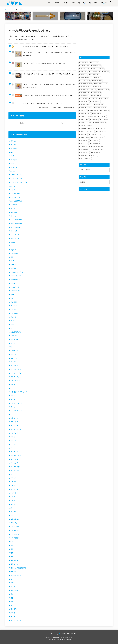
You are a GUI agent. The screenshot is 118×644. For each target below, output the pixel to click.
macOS (13, 310)
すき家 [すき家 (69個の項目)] (104, 119)
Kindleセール (15, 287)
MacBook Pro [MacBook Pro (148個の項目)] (101, 108)
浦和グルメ (14, 560)
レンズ (13, 497)
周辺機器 (14, 512)
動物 (12, 508)
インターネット (16, 377)
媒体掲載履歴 (15, 519)
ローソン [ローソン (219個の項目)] (101, 128)
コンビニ (14, 414)
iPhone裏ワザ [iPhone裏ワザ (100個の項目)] (86, 84)
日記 (12, 545)
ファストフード (16, 456)
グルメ (13, 399)
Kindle (13, 283)
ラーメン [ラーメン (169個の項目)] (85, 137)
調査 (12, 594)
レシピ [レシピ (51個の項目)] (84, 134)
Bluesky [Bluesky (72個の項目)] (96, 152)
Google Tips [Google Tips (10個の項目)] (86, 149)
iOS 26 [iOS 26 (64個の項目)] (84, 99)
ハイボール (14, 452)
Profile (50, 634)
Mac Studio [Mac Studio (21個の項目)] (85, 114)
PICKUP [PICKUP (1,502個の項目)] (97, 81)
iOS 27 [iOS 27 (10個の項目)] (94, 99)
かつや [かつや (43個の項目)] (103, 116)
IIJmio (13, 246)
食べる (13, 617)
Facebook (14, 212)
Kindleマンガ (15, 291)
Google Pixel (15, 227)
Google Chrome (16, 223)
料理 (12, 542)
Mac (12, 298)
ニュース (14, 444)
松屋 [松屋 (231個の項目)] (83, 116)
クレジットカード (17, 403)
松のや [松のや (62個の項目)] (93, 116)
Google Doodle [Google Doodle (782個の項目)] (97, 146)
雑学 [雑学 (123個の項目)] (98, 87)
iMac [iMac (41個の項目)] (83, 111)
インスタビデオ (16, 373)
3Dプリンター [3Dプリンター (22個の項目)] (86, 158)
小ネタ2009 (15, 527)
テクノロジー (15, 433)
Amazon (14, 171)
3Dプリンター (15, 167)
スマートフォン (16, 422)
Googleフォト (15, 231)
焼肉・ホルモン (16, 575)
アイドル (14, 362)
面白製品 (14, 609)
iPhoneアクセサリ (17, 272)
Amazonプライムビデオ (19, 182)
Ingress (13, 250)
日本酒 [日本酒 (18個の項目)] (84, 75)
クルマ (13, 396)
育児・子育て (15, 590)
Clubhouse (14, 205)
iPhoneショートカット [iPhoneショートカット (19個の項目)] (88, 90)
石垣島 (13, 587)
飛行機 (13, 613)
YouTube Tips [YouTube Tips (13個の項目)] (99, 149)
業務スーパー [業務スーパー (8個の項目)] (96, 143)
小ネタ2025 (15, 534)
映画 (12, 549)
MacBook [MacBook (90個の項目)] (99, 105)
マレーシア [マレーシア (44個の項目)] (85, 69)
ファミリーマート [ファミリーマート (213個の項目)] (87, 128)
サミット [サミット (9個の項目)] (84, 146)
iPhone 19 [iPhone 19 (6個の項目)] (97, 93)
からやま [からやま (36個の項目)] (84, 119)
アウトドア (14, 366)
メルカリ (14, 478)
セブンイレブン (16, 429)
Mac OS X (14, 302)
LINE (12, 295)
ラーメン (14, 486)
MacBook (14, 306)
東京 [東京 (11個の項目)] (98, 78)
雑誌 (12, 602)
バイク (13, 448)
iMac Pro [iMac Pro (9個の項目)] (97, 114)
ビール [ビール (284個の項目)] (84, 63)
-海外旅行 (14, 160)
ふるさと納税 (15, 467)
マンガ (13, 474)
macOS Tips (15, 313)
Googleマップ (15, 235)
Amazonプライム (17, 178)
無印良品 (14, 572)
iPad (12, 261)
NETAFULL (57, 637)
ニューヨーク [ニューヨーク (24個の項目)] (95, 72)
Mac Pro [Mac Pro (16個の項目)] (105, 111)
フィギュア (14, 463)
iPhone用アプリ (16, 276)
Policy (56, 634)
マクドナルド (15, 471)
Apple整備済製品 (16, 201)
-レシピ (13, 145)
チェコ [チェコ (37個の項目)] (84, 72)
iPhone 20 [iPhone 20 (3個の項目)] (85, 96)
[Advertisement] (94, 40)
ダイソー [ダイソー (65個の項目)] (95, 140)
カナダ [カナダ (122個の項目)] (95, 63)
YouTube (14, 358)
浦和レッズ (14, 564)
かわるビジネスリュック (19, 392)
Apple (13, 190)
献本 (12, 583)
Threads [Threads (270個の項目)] (85, 152)
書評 (12, 553)
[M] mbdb (68, 640)
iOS (12, 257)
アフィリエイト (16, 369)
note (12, 325)
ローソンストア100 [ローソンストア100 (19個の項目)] (87, 131)
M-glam (61, 640)
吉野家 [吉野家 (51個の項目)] (95, 119)
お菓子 (13, 384)
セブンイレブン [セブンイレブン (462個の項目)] (86, 125)
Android (13, 186)
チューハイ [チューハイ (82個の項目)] (85, 66)
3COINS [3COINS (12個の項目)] (84, 143)
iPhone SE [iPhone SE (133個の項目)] (97, 96)
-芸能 (12, 164)
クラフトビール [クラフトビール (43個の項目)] (98, 69)
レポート (14, 493)
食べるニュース (16, 620)
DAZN (13, 208)
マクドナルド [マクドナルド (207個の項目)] (86, 123)
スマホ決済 (14, 426)
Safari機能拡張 (16, 332)
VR (11, 347)
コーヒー (14, 407)
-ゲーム (13, 141)
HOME (8, 9)
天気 (12, 515)
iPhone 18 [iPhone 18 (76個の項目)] (85, 93)
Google (13, 216)
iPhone (13, 268)
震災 (12, 605)
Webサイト (14, 351)
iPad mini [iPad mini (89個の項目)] (96, 102)
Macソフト (14, 317)
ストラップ (14, 418)
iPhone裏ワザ (15, 280)
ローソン (14, 500)
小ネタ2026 (15, 538)
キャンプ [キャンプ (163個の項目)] (101, 131)
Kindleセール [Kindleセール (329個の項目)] (86, 87)
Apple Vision (15, 193)
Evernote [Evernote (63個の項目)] (97, 66)
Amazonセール (16, 175)
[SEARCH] (110, 3)
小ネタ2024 (15, 530)
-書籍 (12, 156)
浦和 (12, 557)
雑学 (12, 598)
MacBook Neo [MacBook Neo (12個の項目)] (86, 78)
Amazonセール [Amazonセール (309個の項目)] (101, 84)
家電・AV (14, 523)
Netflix (13, 321)
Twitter (13, 343)
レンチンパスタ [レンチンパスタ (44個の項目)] (96, 134)
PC (11, 328)
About (45, 634)
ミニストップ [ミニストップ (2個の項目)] (85, 81)
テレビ (13, 437)
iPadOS (13, 265)
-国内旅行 (14, 149)
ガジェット (14, 388)
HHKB (13, 242)
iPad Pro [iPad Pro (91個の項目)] (105, 99)
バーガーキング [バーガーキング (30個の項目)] (100, 123)
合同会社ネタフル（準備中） (68, 634)
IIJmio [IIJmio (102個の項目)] (94, 155)
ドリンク (14, 441)
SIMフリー (14, 340)
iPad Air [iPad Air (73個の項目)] (84, 102)
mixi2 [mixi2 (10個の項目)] (84, 155)
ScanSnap (14, 336)
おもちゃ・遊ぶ (16, 381)
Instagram (14, 253)
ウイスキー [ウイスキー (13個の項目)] (95, 75)
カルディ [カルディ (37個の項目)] (84, 140)
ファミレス (14, 459)
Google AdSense (17, 220)
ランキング (14, 489)
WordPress (14, 355)
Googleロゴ (15, 238)
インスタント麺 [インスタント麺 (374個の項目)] (98, 137)
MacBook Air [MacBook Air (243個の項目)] (86, 108)
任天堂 (13, 504)
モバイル (14, 482)
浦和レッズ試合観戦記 (18, 568)
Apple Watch (15, 197)
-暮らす (13, 152)
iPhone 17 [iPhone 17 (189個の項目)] (104, 90)
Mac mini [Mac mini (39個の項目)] (94, 111)
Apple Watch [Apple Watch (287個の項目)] (86, 105)
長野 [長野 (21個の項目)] (106, 72)
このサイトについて (17, 411)
